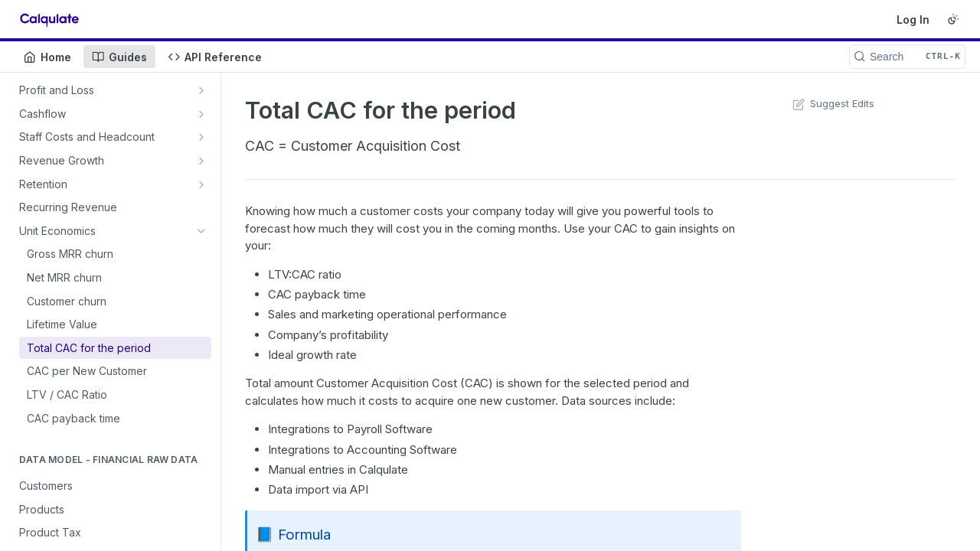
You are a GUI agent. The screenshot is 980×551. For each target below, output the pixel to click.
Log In (913, 20)
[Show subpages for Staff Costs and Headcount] (201, 137)
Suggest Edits (832, 104)
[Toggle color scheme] (953, 19)
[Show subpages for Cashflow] (201, 114)
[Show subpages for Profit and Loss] (201, 90)
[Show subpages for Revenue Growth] (201, 161)
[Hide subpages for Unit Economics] (201, 231)
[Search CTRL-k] (907, 57)
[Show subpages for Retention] (201, 184)
